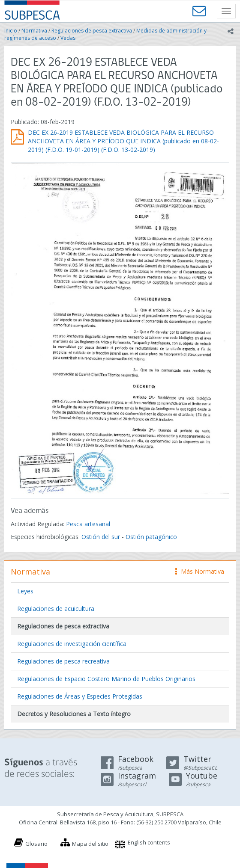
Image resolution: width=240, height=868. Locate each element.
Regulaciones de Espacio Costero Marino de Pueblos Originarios (106, 679)
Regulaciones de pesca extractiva (92, 31)
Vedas (68, 38)
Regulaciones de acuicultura (56, 609)
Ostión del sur (101, 537)
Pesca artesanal (88, 524)
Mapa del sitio (90, 844)
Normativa (34, 31)
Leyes (25, 591)
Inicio (11, 31)
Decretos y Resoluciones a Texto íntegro (74, 714)
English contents (149, 842)
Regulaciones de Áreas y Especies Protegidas (80, 696)
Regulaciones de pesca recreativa (63, 661)
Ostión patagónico (151, 537)
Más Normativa (200, 571)
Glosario (36, 844)
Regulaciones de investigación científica (72, 644)
